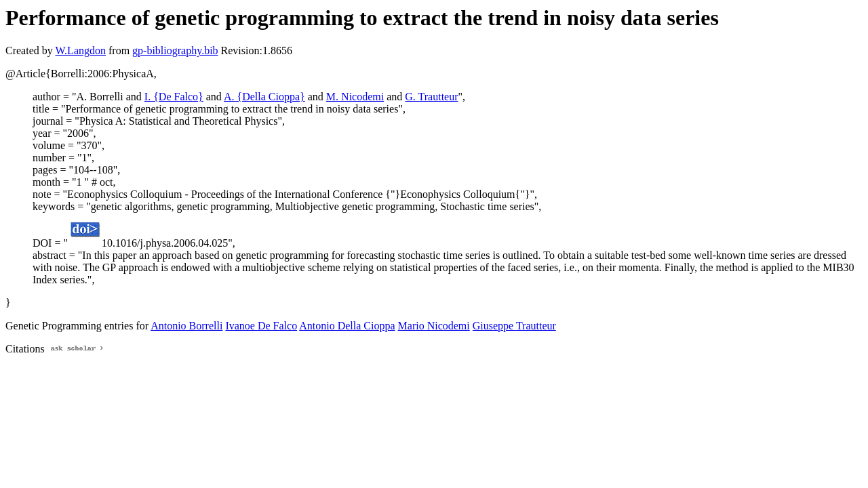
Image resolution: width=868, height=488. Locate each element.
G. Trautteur (431, 97)
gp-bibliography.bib (175, 50)
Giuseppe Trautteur (514, 326)
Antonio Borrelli (186, 326)
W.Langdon (80, 50)
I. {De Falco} (174, 97)
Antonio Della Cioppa (347, 326)
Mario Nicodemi (434, 326)
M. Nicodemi (355, 97)
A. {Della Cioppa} (264, 97)
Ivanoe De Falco (261, 326)
